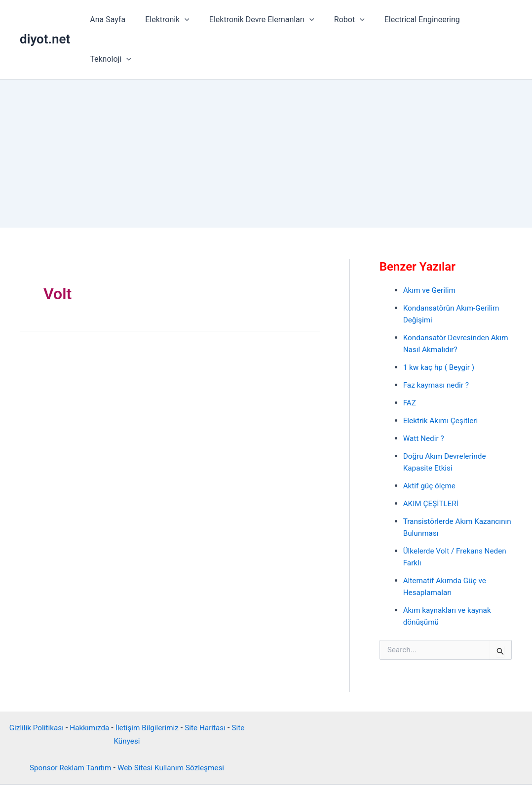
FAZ (410, 363)
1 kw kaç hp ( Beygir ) (440, 328)
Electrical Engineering (409, 20)
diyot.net (45, 19)
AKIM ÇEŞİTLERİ (432, 464)
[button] (184, 20)
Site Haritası (209, 687)
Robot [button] (341, 20)
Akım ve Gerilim (431, 251)
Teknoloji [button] (484, 20)
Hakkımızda (88, 687)
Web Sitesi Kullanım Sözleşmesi (173, 727)
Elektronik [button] (167, 20)
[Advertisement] (266, 114)
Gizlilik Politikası (33, 687)
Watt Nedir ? (425, 399)
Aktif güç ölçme (431, 446)
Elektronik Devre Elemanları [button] (257, 20)
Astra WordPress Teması (337, 768)
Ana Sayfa (111, 20)
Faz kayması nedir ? (438, 345)
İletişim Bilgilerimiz (148, 687)
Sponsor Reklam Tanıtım (68, 727)
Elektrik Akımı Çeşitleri (442, 381)
